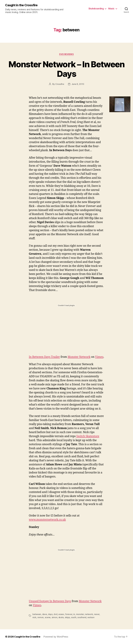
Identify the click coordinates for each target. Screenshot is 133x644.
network (89, 614)
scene (48, 617)
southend (82, 617)
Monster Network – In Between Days (66, 69)
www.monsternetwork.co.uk (47, 520)
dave (45, 614)
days (50, 614)
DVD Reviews (66, 54)
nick (34, 617)
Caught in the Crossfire (21, 5)
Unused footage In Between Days (50, 601)
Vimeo (99, 357)
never (97, 614)
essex (61, 614)
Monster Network (79, 357)
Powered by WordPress (56, 637)
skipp (67, 617)
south (74, 617)
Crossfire (60, 84)
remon (41, 617)
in (74, 614)
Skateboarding (96, 9)
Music (111, 9)
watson (91, 617)
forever (69, 614)
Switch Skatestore (88, 436)
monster (80, 614)
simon (55, 617)
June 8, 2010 (78, 84)
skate (61, 617)
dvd (55, 614)
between (37, 614)
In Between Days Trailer (44, 357)
